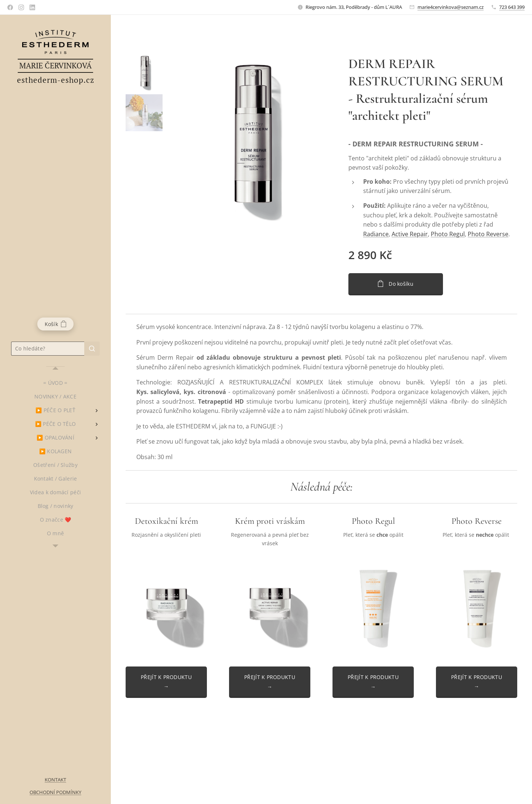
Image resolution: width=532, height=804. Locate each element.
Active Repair (410, 234)
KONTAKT (55, 780)
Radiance (376, 234)
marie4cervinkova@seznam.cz (451, 7)
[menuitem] (55, 383)
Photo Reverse (488, 234)
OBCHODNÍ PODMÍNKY (55, 792)
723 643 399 (512, 7)
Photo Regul (448, 234)
